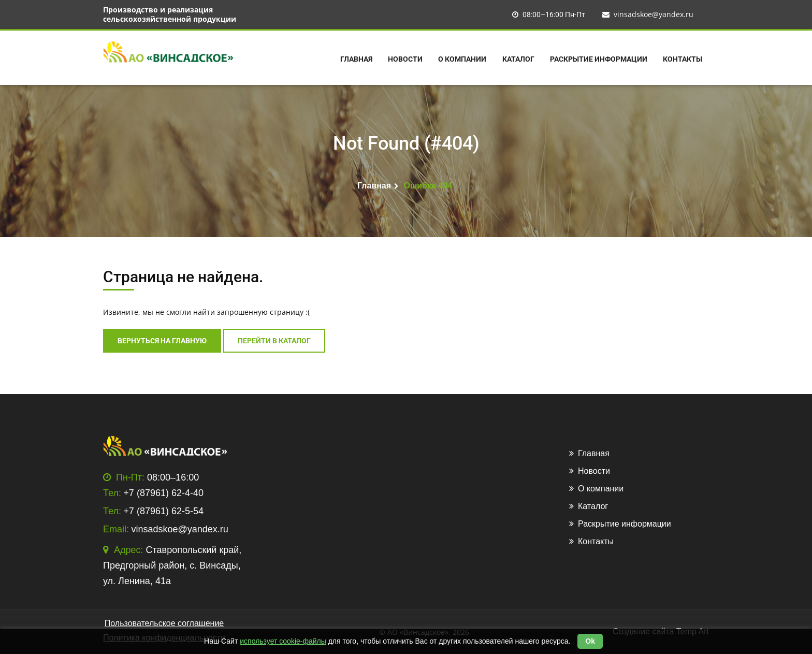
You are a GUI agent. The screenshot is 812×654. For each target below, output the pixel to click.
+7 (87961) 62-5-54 (163, 511)
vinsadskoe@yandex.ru (648, 14)
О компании (462, 59)
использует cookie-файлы (283, 641)
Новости (405, 59)
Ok (590, 641)
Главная (356, 59)
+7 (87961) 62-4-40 (163, 493)
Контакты (683, 59)
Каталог (518, 59)
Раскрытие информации (599, 59)
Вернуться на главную (162, 341)
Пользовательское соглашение (164, 623)
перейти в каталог (274, 341)
